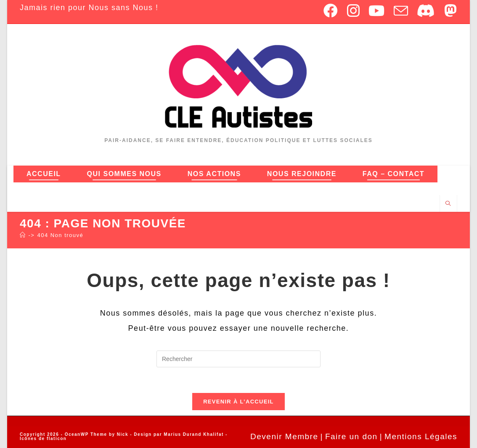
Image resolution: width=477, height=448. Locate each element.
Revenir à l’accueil (238, 402)
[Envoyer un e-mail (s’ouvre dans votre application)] (401, 11)
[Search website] (448, 204)
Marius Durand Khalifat (195, 434)
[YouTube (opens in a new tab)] (377, 11)
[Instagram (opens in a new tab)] (354, 11)
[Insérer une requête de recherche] (238, 359)
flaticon (57, 439)
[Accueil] (23, 235)
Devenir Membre (284, 436)
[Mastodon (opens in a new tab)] (449, 11)
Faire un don (351, 436)
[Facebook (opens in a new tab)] (331, 11)
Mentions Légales (421, 436)
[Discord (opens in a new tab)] (426, 11)
